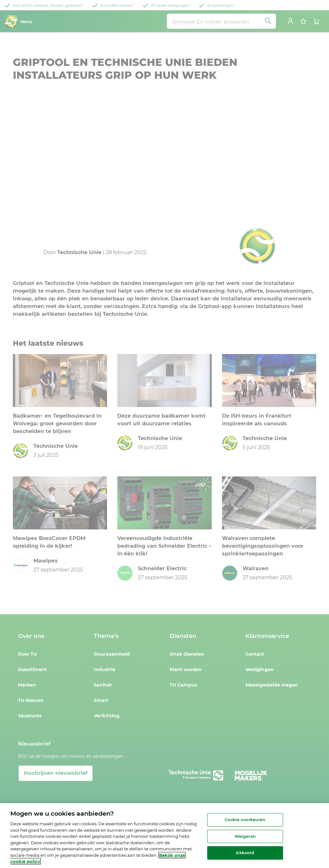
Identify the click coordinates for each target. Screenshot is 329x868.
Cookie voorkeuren (245, 819)
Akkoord (245, 853)
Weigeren (245, 836)
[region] (164, 836)
